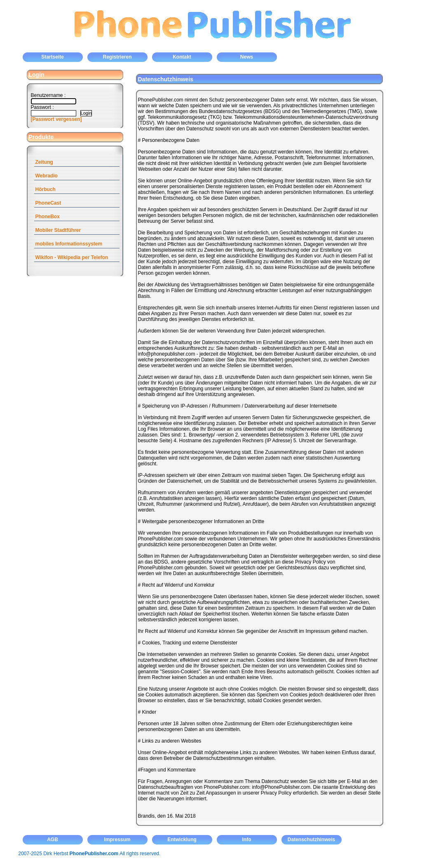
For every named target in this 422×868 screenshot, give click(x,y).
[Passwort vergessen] (56, 119)
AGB (53, 840)
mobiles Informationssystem (69, 244)
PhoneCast (48, 203)
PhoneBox (48, 217)
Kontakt (182, 57)
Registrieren (117, 57)
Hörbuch (46, 189)
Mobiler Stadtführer (58, 230)
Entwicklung (182, 840)
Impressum (117, 840)
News (247, 57)
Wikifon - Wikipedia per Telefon (72, 257)
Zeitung (44, 162)
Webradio (47, 176)
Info (247, 840)
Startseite (53, 57)
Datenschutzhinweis (311, 840)
